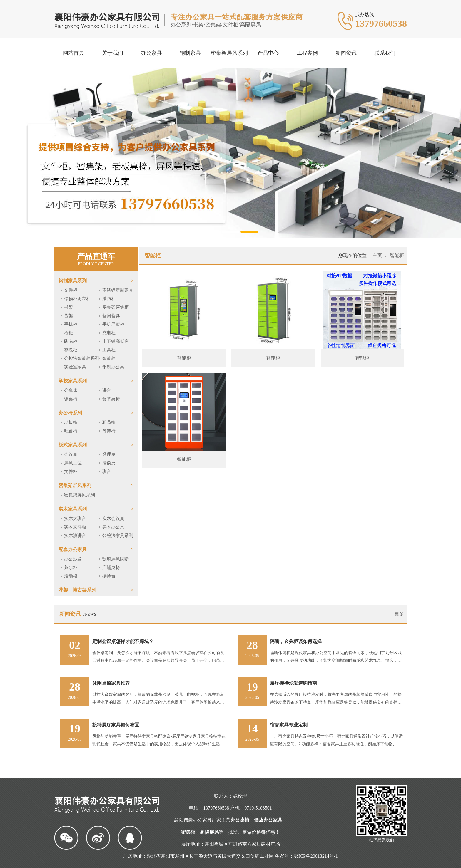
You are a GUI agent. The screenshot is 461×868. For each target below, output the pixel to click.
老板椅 (71, 422)
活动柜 (71, 576)
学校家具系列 (73, 381)
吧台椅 (71, 431)
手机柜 (71, 324)
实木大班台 (75, 518)
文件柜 (71, 290)
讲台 (107, 390)
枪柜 (69, 333)
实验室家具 (75, 367)
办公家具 (151, 53)
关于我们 (113, 53)
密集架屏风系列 (229, 53)
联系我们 (385, 53)
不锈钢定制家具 (118, 290)
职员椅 (109, 422)
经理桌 (109, 454)
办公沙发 (73, 559)
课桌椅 (71, 399)
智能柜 (109, 358)
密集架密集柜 (116, 307)
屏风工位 (73, 463)
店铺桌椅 (111, 568)
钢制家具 (190, 53)
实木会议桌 (113, 518)
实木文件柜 (75, 527)
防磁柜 (71, 341)
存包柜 (71, 350)
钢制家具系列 (73, 281)
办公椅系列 (70, 413)
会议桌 (71, 454)
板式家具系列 (73, 445)
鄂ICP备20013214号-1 (316, 856)
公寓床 (71, 390)
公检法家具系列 (118, 535)
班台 (107, 471)
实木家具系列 (73, 509)
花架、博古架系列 (77, 590)
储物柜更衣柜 (77, 299)
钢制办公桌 (113, 367)
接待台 (109, 576)
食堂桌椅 (111, 399)
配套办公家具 (73, 549)
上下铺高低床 (116, 341)
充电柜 (109, 333)
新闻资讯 (346, 53)
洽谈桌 (109, 463)
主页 (378, 255)
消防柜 (109, 299)
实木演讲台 (75, 535)
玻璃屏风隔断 (116, 559)
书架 (69, 307)
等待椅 (109, 431)
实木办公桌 (113, 527)
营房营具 (111, 316)
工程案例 (307, 53)
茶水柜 (71, 568)
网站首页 (74, 53)
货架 (69, 316)
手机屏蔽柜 (113, 324)
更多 (399, 614)
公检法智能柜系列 (82, 358)
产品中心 (268, 53)
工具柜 (109, 350)
